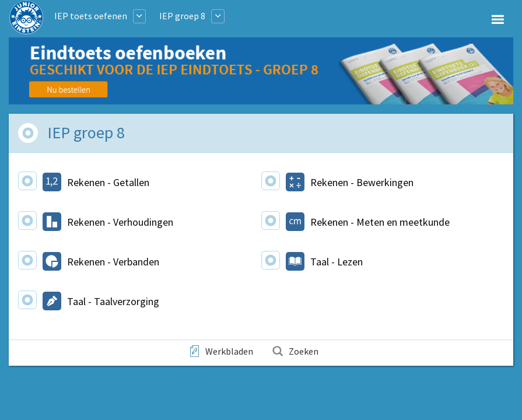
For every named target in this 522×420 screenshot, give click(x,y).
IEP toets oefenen (91, 16)
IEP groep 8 (182, 16)
